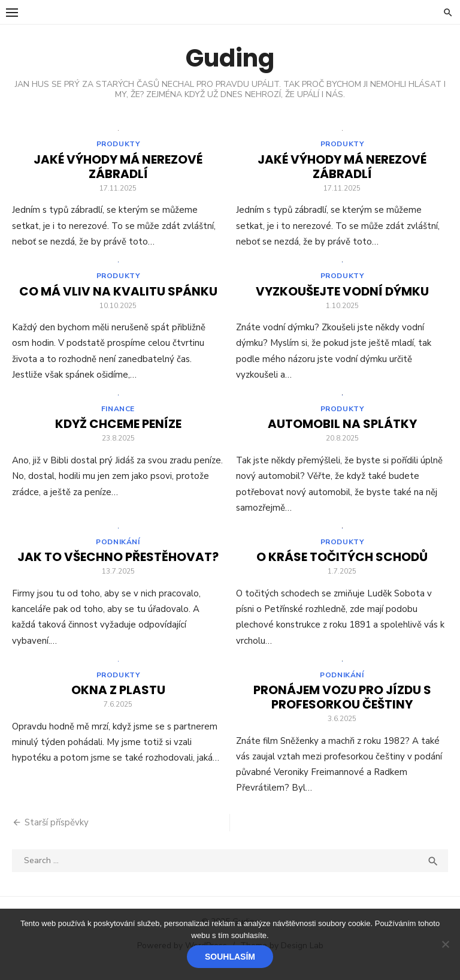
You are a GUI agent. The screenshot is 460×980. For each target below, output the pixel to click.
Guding (230, 58)
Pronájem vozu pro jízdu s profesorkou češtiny (342, 706)
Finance (118, 414)
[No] (445, 944)
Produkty (118, 146)
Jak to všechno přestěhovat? (118, 564)
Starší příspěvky (57, 831)
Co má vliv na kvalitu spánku (118, 295)
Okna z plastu (118, 699)
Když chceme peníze (118, 429)
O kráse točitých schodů (342, 564)
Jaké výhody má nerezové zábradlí (118, 168)
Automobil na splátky (342, 429)
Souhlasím (230, 957)
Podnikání (118, 549)
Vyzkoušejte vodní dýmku (342, 295)
